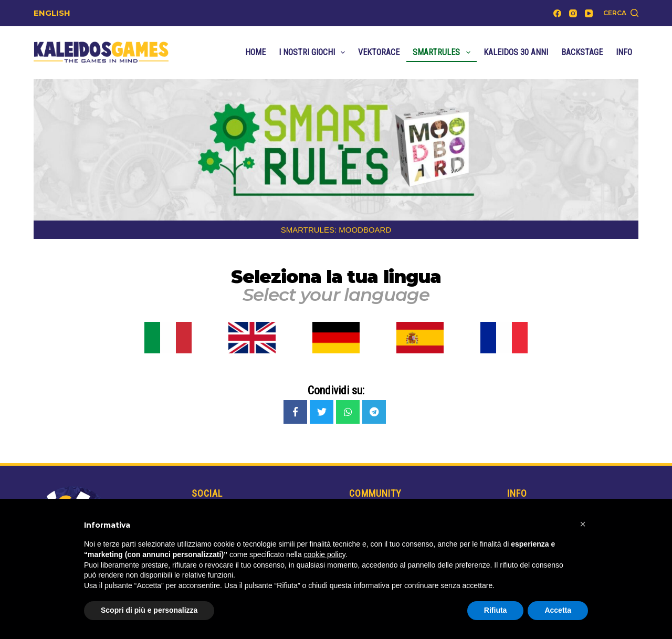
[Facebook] (557, 13)
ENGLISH (52, 13)
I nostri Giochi (314, 53)
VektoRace (379, 52)
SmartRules (443, 53)
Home (255, 52)
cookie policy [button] (325, 554)
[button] (583, 524)
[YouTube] (589, 13)
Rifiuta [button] (496, 610)
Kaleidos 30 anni (516, 52)
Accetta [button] (558, 610)
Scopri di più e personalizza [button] (149, 610)
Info (624, 52)
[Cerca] (621, 13)
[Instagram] (573, 13)
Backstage (582, 52)
